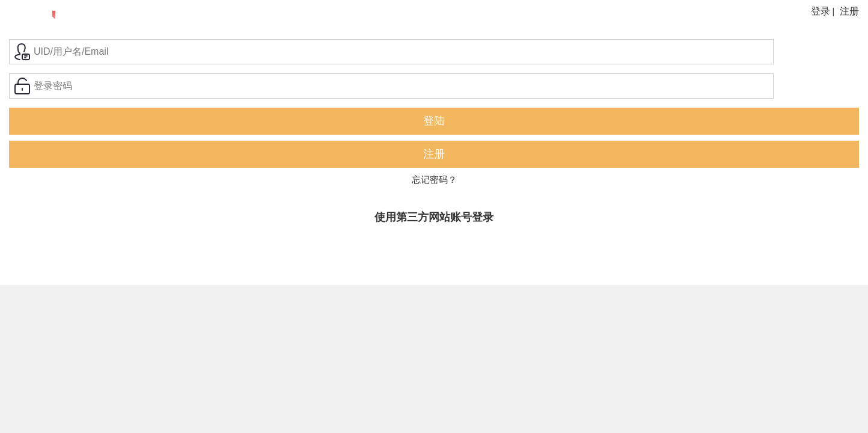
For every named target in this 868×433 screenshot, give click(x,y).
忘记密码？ (434, 180)
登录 (821, 11)
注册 (849, 11)
